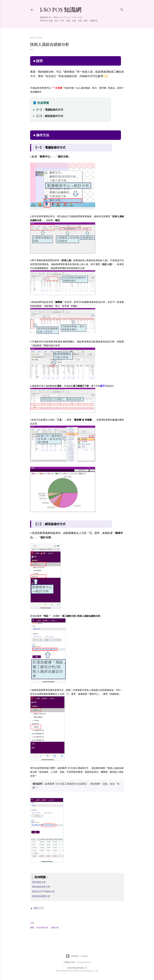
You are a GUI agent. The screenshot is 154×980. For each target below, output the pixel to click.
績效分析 (55, 927)
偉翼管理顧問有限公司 (77, 968)
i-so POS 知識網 (61, 10)
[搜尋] (122, 9)
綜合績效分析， (43, 927)
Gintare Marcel (84, 962)
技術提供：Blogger (77, 956)
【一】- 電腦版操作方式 (49, 110)
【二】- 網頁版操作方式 (49, 116)
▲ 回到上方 (37, 908)
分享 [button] (32, 923)
